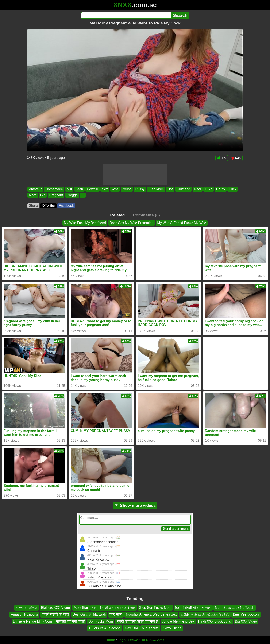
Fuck (233, 189)
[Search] (126, 15)
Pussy (140, 189)
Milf (69, 189)
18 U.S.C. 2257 (153, 640)
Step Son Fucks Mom (155, 608)
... (83, 195)
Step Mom (156, 189)
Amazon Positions (24, 614)
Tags (122, 640)
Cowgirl (92, 189)
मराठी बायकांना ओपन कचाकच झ (137, 621)
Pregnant (56, 195)
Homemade (54, 189)
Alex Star (131, 628)
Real (198, 189)
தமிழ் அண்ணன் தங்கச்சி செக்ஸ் (205, 614)
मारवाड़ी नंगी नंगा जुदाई (70, 621)
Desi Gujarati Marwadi (89, 614)
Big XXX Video (246, 621)
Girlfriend (183, 189)
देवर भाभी (116, 614)
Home (110, 640)
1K (222, 158)
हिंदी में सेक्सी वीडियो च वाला (193, 608)
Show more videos (135, 505)
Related (117, 215)
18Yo (209, 189)
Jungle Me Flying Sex (178, 621)
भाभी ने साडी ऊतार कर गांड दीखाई (114, 608)
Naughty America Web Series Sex (151, 614)
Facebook (66, 206)
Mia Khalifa (150, 628)
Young (127, 189)
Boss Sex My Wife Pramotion (132, 223)
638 (236, 158)
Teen (79, 189)
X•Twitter (48, 206)
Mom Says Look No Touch (235, 608)
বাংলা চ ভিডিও (27, 608)
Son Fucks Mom (101, 621)
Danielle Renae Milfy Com (33, 621)
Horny (221, 189)
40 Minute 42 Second (105, 628)
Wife (115, 189)
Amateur (35, 189)
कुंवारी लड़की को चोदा (55, 614)
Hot (170, 189)
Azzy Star (81, 608)
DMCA (133, 640)
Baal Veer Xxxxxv (246, 614)
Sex (105, 189)
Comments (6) (146, 215)
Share (33, 206)
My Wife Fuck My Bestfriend (85, 223)
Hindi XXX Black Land (215, 621)
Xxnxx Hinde (172, 628)
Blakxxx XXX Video (56, 608)
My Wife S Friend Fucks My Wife (182, 223)
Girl (43, 195)
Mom (33, 195)
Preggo (72, 195)
